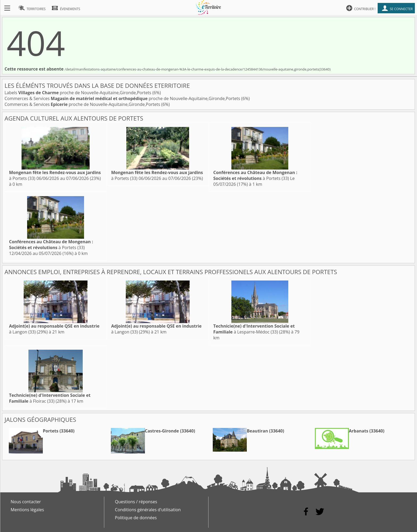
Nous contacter (26, 502)
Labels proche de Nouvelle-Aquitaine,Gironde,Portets (78, 93)
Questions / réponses (136, 502)
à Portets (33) (255, 175)
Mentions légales (27, 510)
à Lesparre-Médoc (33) (254, 329)
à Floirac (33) (50, 398)
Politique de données (136, 518)
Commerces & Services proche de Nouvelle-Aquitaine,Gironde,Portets (123, 98)
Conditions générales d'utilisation (148, 510)
